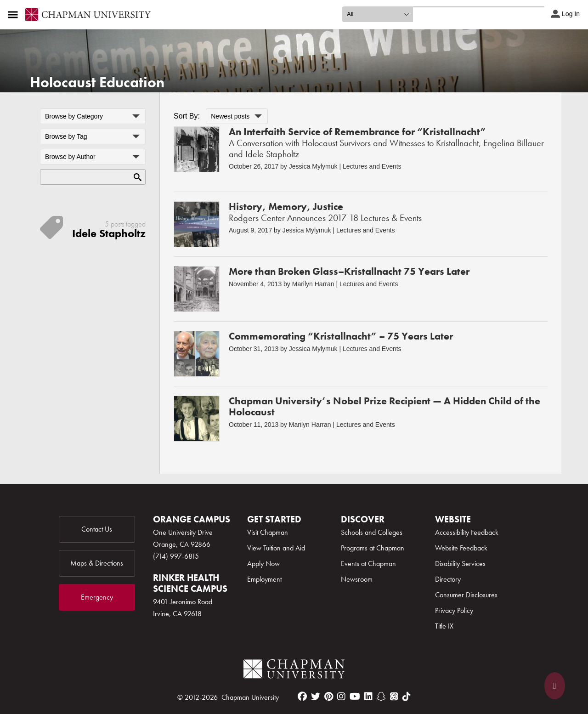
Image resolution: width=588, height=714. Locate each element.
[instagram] (341, 697)
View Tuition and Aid (276, 548)
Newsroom (357, 579)
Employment (264, 579)
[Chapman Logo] (294, 671)
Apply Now (263, 564)
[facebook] (302, 697)
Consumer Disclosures (466, 595)
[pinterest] (329, 697)
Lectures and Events (372, 166)
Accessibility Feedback (467, 532)
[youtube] (355, 697)
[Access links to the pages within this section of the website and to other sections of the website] (15, 15)
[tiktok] (407, 697)
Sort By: (187, 116)
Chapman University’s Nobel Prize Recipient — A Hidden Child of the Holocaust (384, 406)
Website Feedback (461, 548)
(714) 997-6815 (176, 556)
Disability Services (460, 564)
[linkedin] (368, 697)
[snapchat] (381, 697)
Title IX (444, 626)
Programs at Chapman (373, 548)
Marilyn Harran (313, 284)
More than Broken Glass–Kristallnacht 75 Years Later (349, 271)
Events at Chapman (368, 564)
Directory (448, 579)
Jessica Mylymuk (313, 166)
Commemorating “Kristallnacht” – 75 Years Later (341, 336)
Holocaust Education (97, 82)
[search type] (378, 14)
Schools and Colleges (372, 532)
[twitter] (316, 697)
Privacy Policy (454, 610)
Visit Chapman (268, 532)
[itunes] (394, 697)
